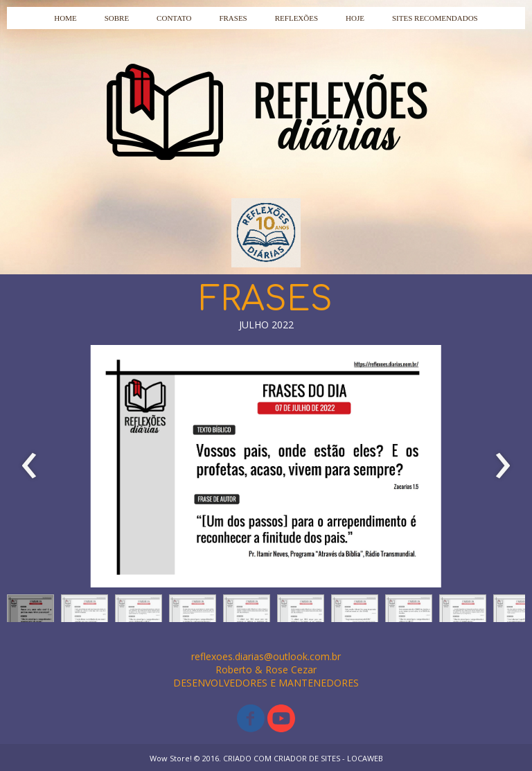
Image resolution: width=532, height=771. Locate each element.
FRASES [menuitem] (233, 18)
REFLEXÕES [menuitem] (296, 18)
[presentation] (29, 466)
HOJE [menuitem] (355, 18)
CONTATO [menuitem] (174, 18)
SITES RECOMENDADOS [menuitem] (435, 18)
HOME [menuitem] (65, 18)
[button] (30, 612)
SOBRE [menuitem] (117, 18)
